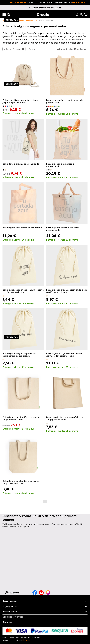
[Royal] (7, 106)
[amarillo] (53, 106)
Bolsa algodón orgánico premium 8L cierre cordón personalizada (20, 355)
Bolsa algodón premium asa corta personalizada (63, 229)
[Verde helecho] (11, 106)
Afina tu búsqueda (12, 49)
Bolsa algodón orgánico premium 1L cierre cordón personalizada (23, 291)
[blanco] (47, 170)
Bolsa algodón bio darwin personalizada (22, 228)
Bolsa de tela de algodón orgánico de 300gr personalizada (21, 418)
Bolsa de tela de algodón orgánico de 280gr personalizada (21, 482)
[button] (35, 49)
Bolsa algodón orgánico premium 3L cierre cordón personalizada (67, 291)
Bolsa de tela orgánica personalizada (21, 164)
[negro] (3, 170)
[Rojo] (5, 106)
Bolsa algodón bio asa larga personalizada (60, 165)
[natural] (5, 170)
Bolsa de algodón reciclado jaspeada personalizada (65, 101)
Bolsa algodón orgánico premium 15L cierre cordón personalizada (64, 355)
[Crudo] (9, 106)
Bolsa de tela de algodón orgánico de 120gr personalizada (65, 418)
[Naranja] (51, 106)
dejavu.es (26, 640)
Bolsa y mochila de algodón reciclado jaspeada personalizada (21, 101)
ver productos (79, 3)
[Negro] (3, 106)
